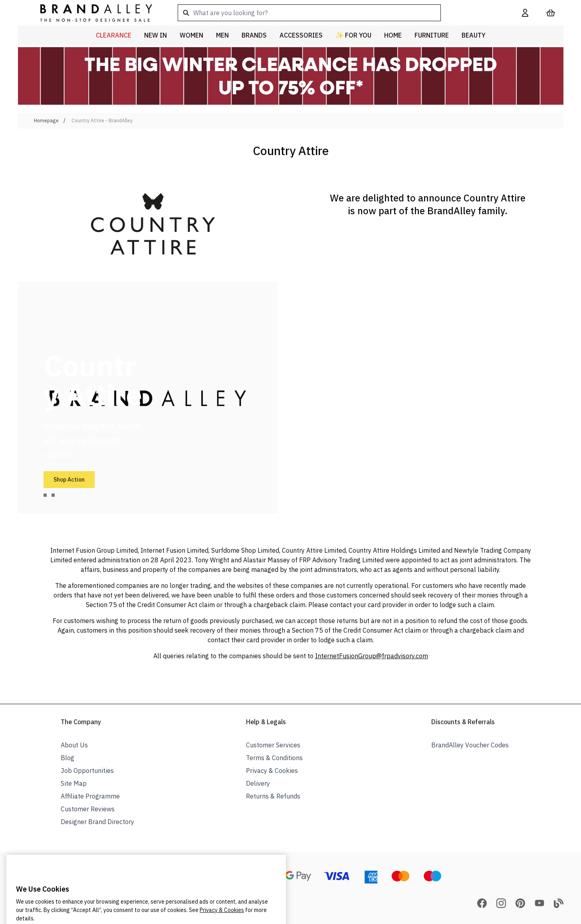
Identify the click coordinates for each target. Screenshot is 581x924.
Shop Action (69, 480)
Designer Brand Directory (97, 822)
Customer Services (273, 745)
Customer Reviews (88, 809)
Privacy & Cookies (272, 771)
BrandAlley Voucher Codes (470, 745)
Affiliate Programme (90, 796)
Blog (67, 758)
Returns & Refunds (273, 796)
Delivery (258, 783)
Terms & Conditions (274, 758)
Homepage (46, 120)
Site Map (74, 783)
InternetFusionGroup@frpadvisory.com (372, 656)
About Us (74, 745)
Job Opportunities (87, 771)
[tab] (45, 495)
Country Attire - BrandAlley (102, 120)
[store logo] (90, 13)
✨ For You (353, 35)
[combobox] (337, 13)
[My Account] (525, 13)
